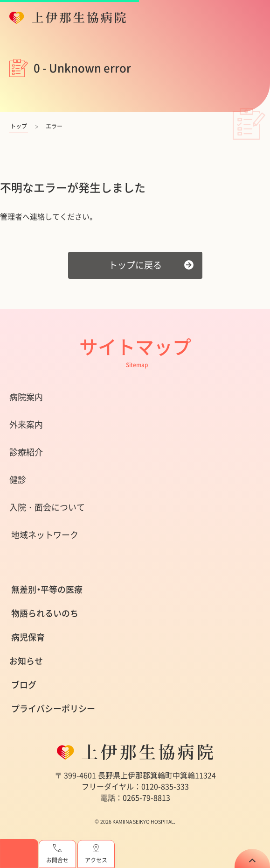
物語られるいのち (45, 613)
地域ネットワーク (45, 535)
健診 (18, 480)
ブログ (24, 685)
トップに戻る (135, 265)
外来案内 (26, 424)
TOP (252, 858)
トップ (19, 126)
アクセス (96, 854)
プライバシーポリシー (53, 708)
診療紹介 (26, 452)
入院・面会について (47, 507)
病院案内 (26, 397)
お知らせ (26, 661)
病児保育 (28, 637)
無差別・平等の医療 (47, 589)
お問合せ (57, 854)
